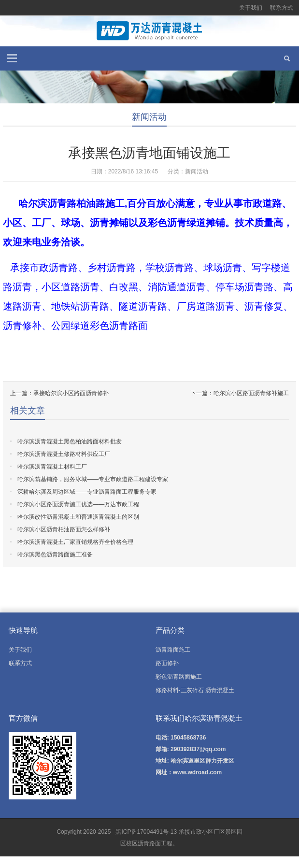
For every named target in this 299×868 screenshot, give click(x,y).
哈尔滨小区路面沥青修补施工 (251, 393)
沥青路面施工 (173, 650)
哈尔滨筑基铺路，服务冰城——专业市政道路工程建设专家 (93, 479)
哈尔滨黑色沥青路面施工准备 (55, 555)
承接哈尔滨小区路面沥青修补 (71, 393)
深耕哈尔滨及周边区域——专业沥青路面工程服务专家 (87, 492)
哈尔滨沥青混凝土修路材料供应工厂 (64, 454)
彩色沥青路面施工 (179, 677)
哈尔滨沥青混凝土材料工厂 (52, 467)
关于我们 (251, 8)
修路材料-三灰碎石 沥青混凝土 (195, 690)
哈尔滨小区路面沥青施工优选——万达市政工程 (78, 504)
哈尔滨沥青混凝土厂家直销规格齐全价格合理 (75, 542)
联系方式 (282, 8)
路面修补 (167, 663)
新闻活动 (149, 117)
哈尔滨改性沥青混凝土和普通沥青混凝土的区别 (78, 517)
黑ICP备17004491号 (141, 832)
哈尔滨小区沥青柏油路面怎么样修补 (64, 529)
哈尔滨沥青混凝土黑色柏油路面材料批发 (70, 441)
